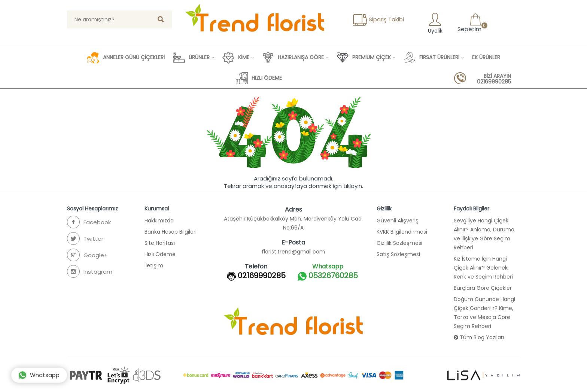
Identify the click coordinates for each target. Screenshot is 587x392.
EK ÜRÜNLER (486, 57)
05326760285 (328, 276)
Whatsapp (39, 375)
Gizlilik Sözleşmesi (399, 243)
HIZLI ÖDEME (259, 78)
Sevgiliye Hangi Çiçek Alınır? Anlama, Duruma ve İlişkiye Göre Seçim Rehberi (484, 234)
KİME (236, 58)
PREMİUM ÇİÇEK (364, 58)
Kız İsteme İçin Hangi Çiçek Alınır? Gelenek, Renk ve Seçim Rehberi (483, 268)
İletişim (154, 265)
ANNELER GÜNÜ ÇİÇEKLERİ (126, 58)
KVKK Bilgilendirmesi (402, 232)
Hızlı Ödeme (160, 254)
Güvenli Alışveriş (398, 221)
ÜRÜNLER (191, 58)
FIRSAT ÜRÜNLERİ (431, 58)
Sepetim (469, 23)
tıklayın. (353, 186)
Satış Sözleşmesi (398, 254)
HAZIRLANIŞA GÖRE (293, 58)
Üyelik (434, 23)
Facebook (89, 222)
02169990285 (262, 276)
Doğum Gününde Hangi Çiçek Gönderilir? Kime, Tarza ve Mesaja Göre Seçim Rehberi (484, 313)
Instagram (90, 271)
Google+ (87, 255)
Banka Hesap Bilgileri (171, 232)
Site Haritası (160, 243)
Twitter (85, 238)
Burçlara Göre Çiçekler (483, 288)
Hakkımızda (159, 221)
